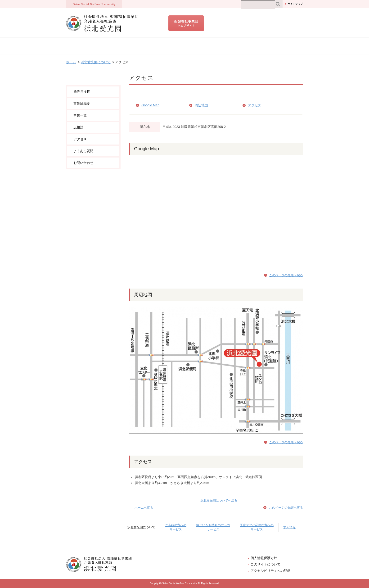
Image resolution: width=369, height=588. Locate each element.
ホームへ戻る (144, 508)
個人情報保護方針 (264, 558)
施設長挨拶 (82, 92)
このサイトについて (265, 564)
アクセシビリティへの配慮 (270, 571)
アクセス (255, 105)
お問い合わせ (83, 163)
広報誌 (78, 127)
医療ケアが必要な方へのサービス (247, 46)
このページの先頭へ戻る (286, 275)
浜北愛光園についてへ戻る (219, 500)
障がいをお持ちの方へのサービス (187, 46)
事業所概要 (82, 104)
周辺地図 (201, 105)
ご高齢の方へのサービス (134, 46)
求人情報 (290, 46)
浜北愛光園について (89, 46)
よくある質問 (83, 151)
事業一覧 (80, 115)
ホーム (71, 62)
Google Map (150, 105)
